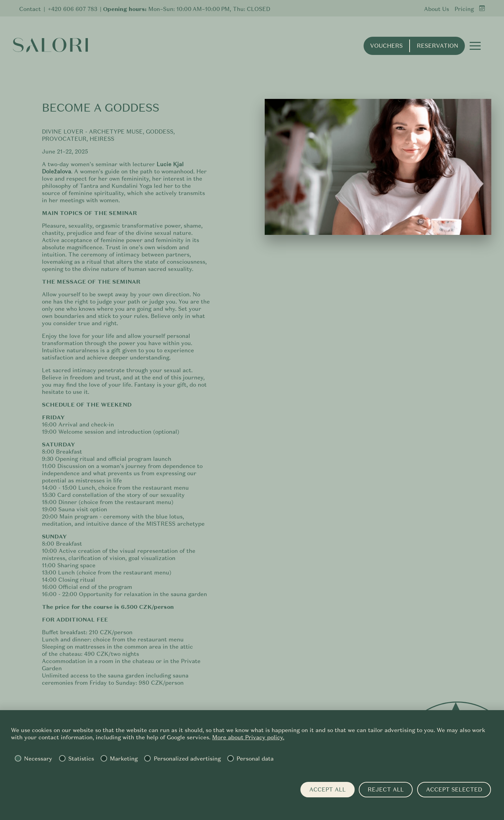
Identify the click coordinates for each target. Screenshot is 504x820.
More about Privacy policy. (248, 737)
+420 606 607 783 (72, 9)
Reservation (434, 50)
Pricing (464, 9)
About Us (437, 9)
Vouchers (383, 50)
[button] (472, 49)
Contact (30, 9)
